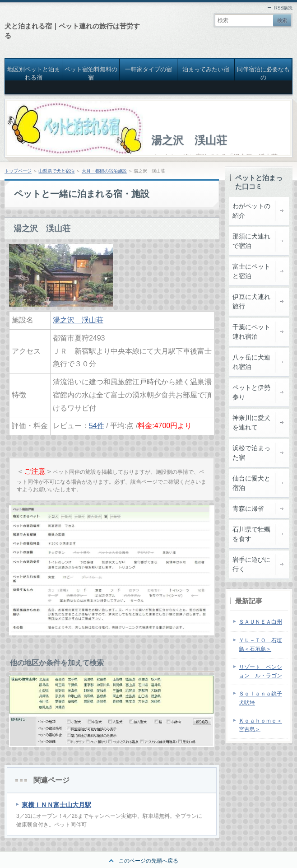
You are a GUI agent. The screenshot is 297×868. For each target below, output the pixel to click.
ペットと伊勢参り (251, 392)
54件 (97, 426)
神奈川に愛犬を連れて (251, 422)
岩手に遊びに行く (251, 564)
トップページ (18, 171)
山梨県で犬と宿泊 (56, 171)
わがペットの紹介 (251, 211)
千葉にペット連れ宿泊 (251, 332)
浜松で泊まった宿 (251, 453)
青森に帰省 (248, 509)
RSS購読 (283, 8)
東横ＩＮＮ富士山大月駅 (56, 805)
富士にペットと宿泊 (251, 271)
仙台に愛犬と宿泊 (251, 483)
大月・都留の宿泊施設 (104, 171)
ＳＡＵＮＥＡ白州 (260, 622)
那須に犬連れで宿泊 (251, 241)
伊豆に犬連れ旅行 (251, 301)
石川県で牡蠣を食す (251, 534)
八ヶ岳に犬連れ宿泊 (251, 362)
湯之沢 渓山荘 (189, 140)
